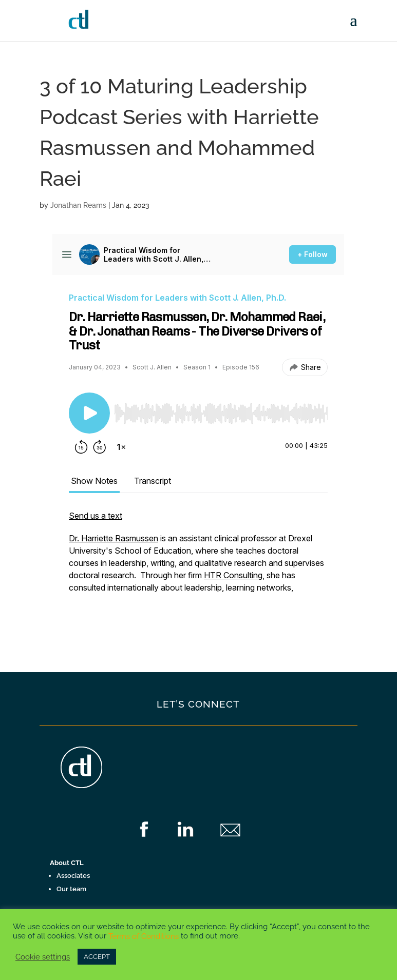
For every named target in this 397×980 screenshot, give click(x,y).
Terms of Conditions (144, 936)
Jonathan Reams (78, 205)
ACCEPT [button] (97, 957)
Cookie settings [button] (43, 957)
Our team (71, 889)
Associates (73, 876)
